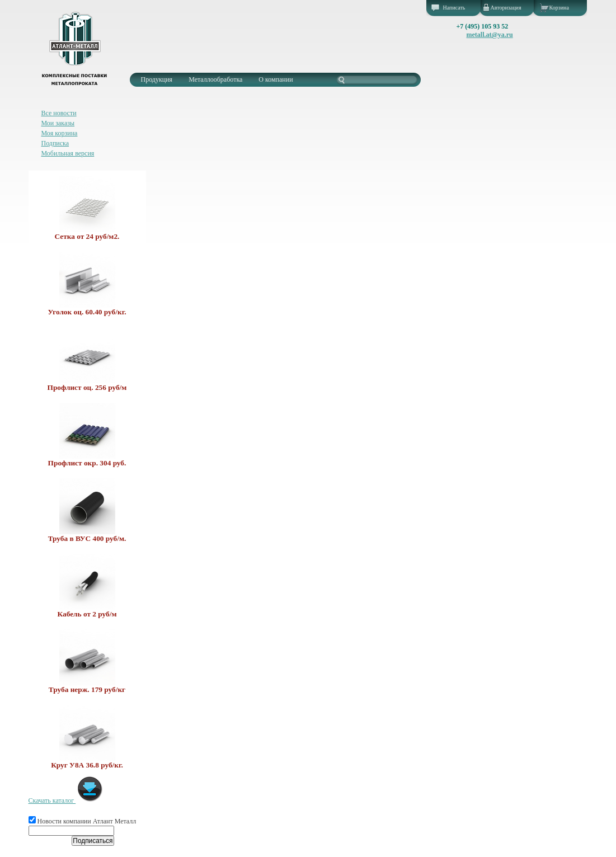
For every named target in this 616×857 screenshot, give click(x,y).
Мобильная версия (68, 153)
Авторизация (506, 8)
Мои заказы (58, 123)
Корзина (559, 8)
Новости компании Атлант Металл (83, 821)
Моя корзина (60, 133)
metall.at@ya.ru (490, 35)
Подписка (55, 143)
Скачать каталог (66, 801)
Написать (454, 8)
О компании (276, 79)
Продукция (157, 79)
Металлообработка (215, 79)
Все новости (59, 113)
